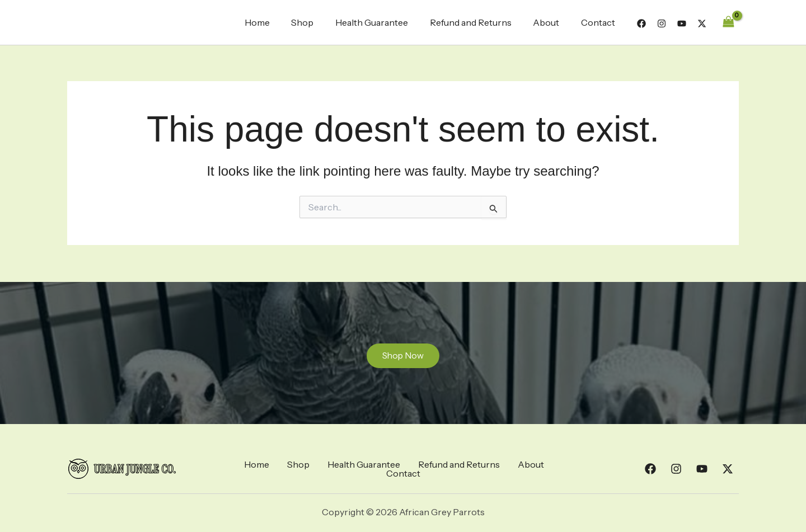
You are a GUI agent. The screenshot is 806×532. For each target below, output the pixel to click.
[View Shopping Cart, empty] (728, 22)
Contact (600, 22)
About (552, 22)
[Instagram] (662, 23)
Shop (319, 22)
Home (277, 22)
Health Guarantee (385, 22)
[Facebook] (641, 23)
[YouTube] (682, 23)
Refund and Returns (480, 22)
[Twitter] (702, 23)
